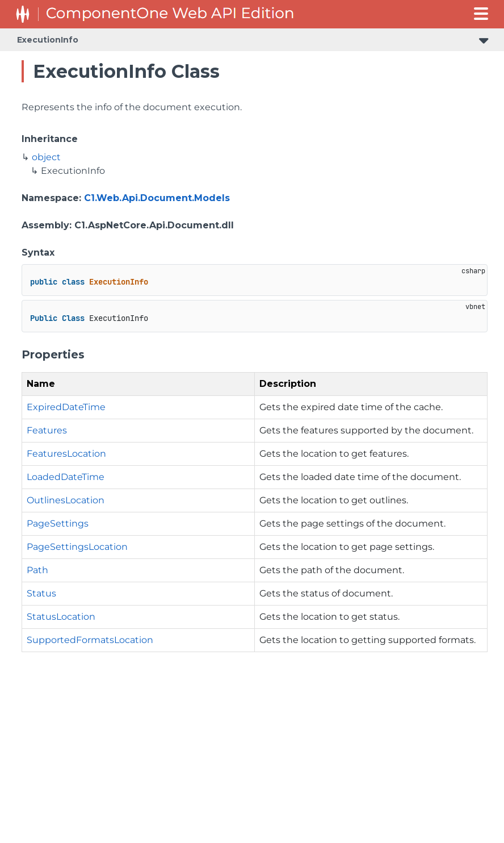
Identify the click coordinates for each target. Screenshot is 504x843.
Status (41, 593)
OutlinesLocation (66, 500)
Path (37, 570)
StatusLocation (61, 617)
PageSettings (58, 523)
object (46, 157)
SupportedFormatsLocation (90, 640)
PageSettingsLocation (77, 547)
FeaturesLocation (66, 454)
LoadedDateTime (66, 477)
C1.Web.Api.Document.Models (157, 198)
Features (47, 430)
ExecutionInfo (48, 40)
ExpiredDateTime (66, 407)
